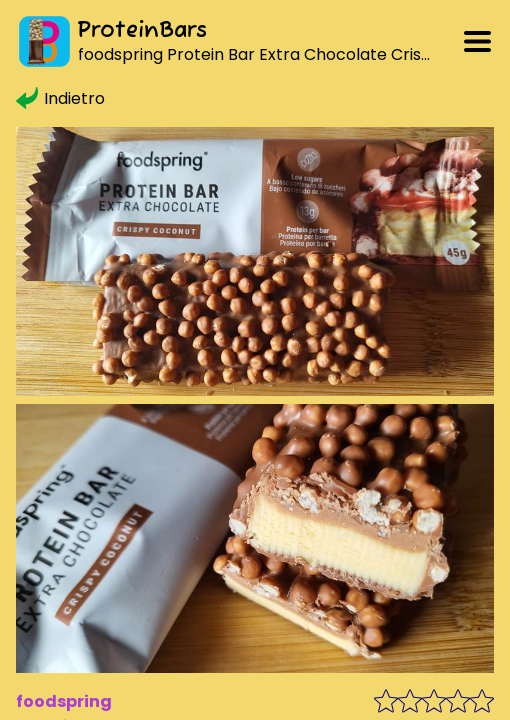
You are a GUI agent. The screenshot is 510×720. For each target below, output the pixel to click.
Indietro (60, 98)
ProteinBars (142, 31)
